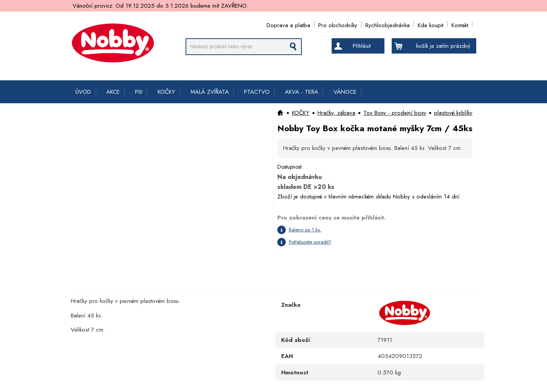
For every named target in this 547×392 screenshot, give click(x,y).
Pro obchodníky (338, 24)
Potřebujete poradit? (310, 242)
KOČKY (166, 92)
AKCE (113, 92)
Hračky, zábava (336, 113)
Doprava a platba (288, 24)
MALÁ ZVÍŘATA (210, 92)
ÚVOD (83, 92)
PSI (139, 92)
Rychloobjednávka (387, 24)
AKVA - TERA (302, 92)
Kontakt (460, 24)
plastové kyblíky (453, 113)
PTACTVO (257, 92)
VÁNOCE (345, 92)
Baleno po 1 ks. (305, 230)
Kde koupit (431, 24)
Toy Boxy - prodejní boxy (395, 113)
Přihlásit (362, 46)
